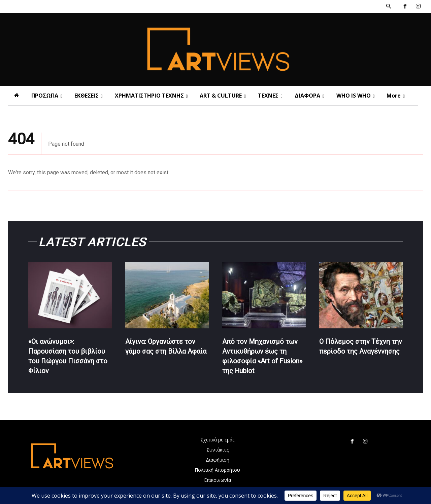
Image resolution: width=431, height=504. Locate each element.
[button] (389, 6)
